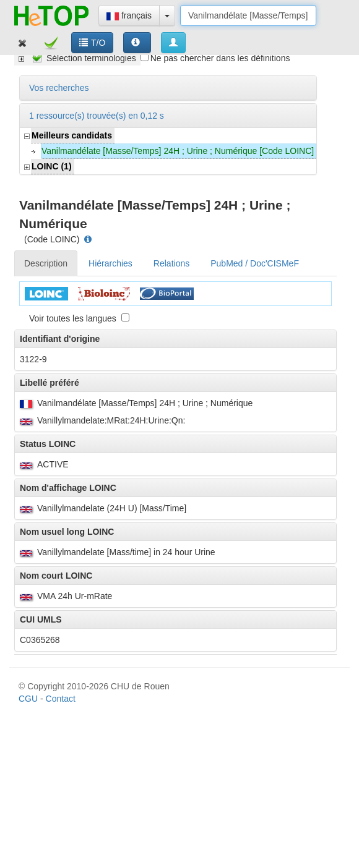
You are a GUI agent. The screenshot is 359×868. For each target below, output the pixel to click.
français (129, 15)
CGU (28, 321)
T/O (92, 43)
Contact (61, 321)
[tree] (77, 58)
